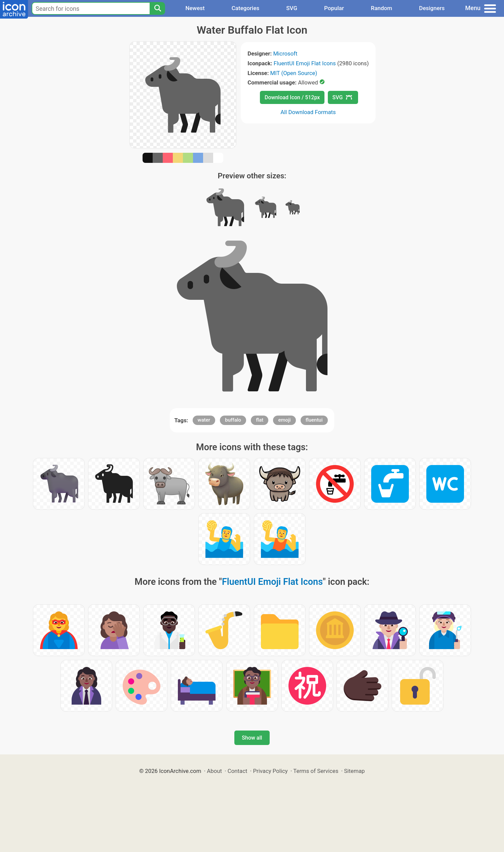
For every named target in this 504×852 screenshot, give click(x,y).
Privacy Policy (270, 771)
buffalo (233, 420)
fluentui (314, 420)
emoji (284, 420)
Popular (334, 8)
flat (260, 420)
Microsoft (285, 54)
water (204, 420)
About (214, 771)
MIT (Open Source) (294, 73)
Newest (195, 8)
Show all (252, 738)
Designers (432, 8)
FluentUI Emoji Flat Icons (305, 63)
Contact (238, 771)
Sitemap (354, 771)
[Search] (157, 8)
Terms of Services (316, 771)
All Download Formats (308, 112)
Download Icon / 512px (292, 97)
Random (381, 8)
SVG (292, 8)
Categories (246, 8)
